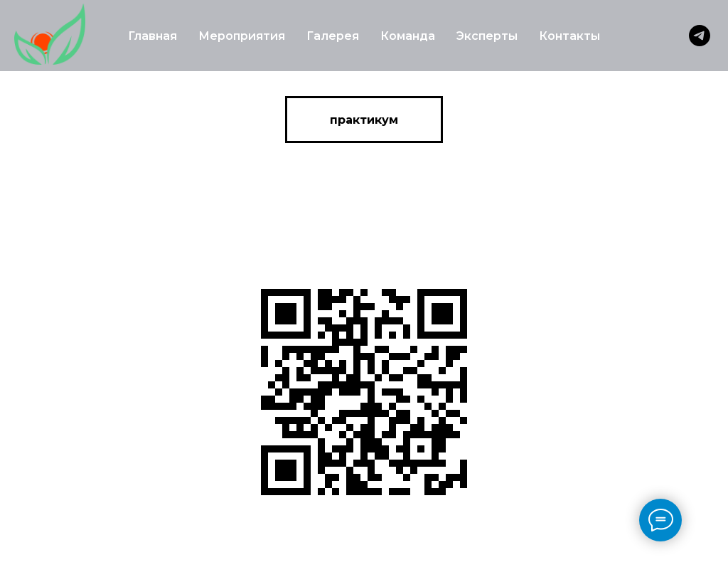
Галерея (333, 36)
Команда (408, 36)
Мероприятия (242, 36)
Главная (152, 36)
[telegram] (700, 36)
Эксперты (487, 36)
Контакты (569, 36)
